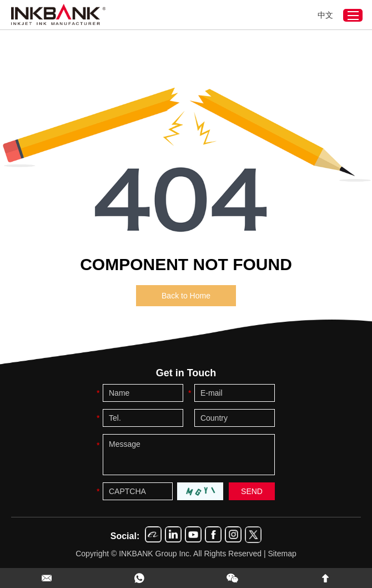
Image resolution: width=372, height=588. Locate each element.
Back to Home (186, 296)
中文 (325, 15)
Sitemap (282, 554)
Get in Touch (186, 373)
